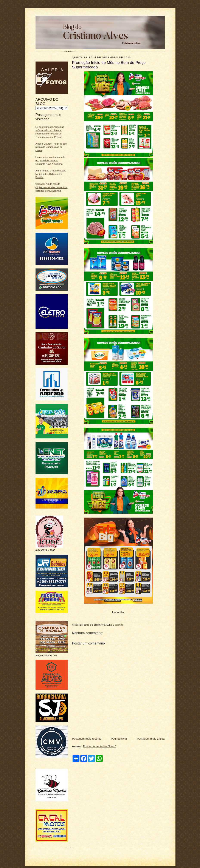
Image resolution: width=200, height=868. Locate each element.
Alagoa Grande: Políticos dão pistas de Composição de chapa (51, 147)
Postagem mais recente (87, 739)
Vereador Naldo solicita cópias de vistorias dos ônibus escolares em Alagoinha (52, 187)
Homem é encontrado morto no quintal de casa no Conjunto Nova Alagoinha (50, 160)
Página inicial (119, 739)
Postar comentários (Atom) (100, 746)
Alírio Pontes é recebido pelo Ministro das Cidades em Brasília (51, 174)
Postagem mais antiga (151, 739)
